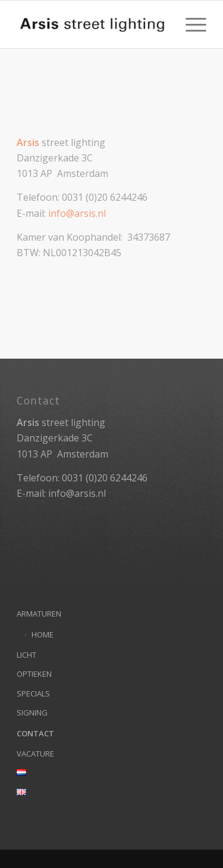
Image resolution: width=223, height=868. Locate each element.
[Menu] (190, 24)
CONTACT (35, 733)
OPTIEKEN (34, 674)
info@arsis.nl (77, 213)
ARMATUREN (39, 614)
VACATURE (35, 754)
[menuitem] (190, 24)
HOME (43, 634)
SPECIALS (33, 693)
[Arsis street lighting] (92, 24)
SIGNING (32, 713)
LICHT (26, 655)
